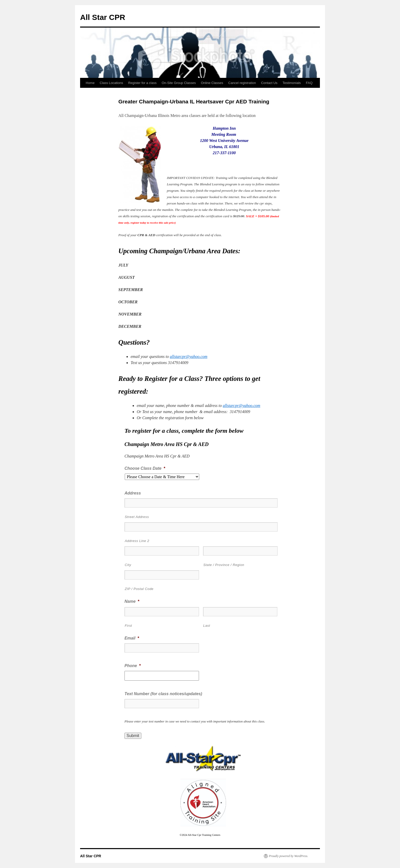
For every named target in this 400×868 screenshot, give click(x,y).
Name (132, 601)
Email (132, 638)
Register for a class (142, 83)
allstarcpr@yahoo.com (189, 357)
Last (207, 626)
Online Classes (212, 83)
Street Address (137, 517)
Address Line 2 (137, 541)
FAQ (309, 83)
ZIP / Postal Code (139, 589)
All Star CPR (103, 17)
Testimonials (292, 83)
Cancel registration (242, 83)
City (128, 565)
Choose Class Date (145, 468)
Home (90, 83)
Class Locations (111, 83)
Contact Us (269, 83)
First (128, 626)
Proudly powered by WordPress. (289, 856)
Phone (133, 666)
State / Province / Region (224, 565)
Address (133, 493)
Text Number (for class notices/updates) (163, 694)
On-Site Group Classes (179, 83)
